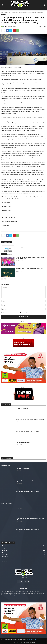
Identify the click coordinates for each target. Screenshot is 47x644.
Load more (24, 454)
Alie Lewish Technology (31, 640)
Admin (6, 26)
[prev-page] (2, 279)
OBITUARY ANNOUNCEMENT (22, 408)
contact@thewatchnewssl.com (14, 598)
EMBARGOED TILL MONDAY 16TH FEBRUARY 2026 (27, 246)
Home (3, 12)
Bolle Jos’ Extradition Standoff (23, 443)
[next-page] (5, 279)
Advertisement (5, 265)
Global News (4, 254)
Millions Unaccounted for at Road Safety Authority (28, 431)
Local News (7, 12)
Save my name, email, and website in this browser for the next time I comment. (21, 313)
